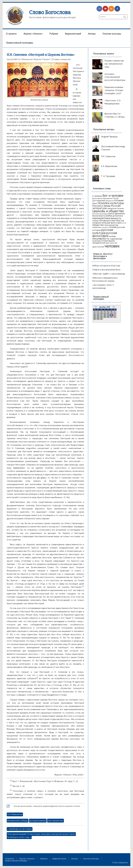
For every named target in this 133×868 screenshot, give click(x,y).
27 (111, 317)
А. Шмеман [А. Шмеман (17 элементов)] (97, 196)
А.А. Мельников (25, 59)
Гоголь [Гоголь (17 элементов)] (115, 198)
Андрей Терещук (109, 137)
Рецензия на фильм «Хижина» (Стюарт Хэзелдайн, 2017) (114, 90)
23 (98, 317)
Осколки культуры (112, 34)
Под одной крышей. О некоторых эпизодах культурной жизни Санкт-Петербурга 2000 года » (41, 836)
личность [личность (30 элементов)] (116, 218)
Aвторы (92, 34)
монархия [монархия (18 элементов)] (97, 223)
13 (111, 313)
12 (108, 313)
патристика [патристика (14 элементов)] (97, 227)
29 (95, 319)
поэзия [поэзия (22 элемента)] (113, 227)
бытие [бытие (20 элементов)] (95, 216)
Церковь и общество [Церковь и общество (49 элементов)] (108, 211)
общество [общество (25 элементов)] (98, 225)
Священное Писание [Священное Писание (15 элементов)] (115, 208)
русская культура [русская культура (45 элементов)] (103, 231)
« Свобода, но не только (20, 829)
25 (105, 317)
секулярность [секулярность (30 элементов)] (101, 239)
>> (114, 307)
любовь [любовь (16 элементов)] (95, 221)
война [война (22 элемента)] (109, 216)
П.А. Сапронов (108, 156)
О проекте (11, 34)
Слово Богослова (50, 12)
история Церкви (38, 821)
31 (101, 319)
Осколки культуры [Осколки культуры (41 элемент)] (111, 203)
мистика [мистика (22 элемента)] (116, 221)
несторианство (55, 821)
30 (98, 319)
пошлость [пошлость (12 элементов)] (105, 227)
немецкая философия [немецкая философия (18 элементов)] (112, 223)
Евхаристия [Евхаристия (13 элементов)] (110, 201)
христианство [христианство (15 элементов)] (111, 243)
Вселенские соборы (18, 821)
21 (115, 315)
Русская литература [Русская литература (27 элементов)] (106, 207)
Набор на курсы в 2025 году (106, 266)
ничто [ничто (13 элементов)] (124, 223)
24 (101, 317)
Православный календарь (20, 43)
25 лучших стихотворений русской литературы (115, 77)
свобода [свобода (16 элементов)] (112, 236)
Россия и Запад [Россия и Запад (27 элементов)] (101, 206)
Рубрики (54, 34)
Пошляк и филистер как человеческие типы (114, 64)
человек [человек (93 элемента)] (112, 246)
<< (96, 307)
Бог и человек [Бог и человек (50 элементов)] (113, 196)
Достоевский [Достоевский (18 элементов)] (99, 201)
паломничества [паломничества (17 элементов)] (111, 225)
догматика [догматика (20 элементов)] (118, 216)
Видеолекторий (73, 34)
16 (98, 315)
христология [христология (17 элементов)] (98, 247)
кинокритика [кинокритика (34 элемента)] (101, 218)
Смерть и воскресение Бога (106, 270)
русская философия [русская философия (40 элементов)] (105, 234)
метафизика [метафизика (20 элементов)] (105, 221)
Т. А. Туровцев (108, 176)
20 (111, 315)
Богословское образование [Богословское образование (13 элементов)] (102, 198)
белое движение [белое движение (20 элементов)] (116, 214)
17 (101, 315)
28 (115, 317)
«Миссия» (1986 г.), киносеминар (109, 274)
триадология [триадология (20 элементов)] (99, 243)
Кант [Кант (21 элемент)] (95, 203)
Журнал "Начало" (42, 59)
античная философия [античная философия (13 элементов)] (100, 214)
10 (101, 313)
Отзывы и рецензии (61, 59)
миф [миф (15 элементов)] (122, 221)
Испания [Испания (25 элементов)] (119, 200)
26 (108, 317)
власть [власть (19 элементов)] (102, 216)
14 (115, 313)
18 (105, 315)
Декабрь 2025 (105, 307)
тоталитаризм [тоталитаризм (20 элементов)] (108, 241)
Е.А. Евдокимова (109, 166)
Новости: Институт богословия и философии (103, 256)
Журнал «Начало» (33, 34)
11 (105, 313)
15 (95, 315)
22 (95, 317)
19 (108, 315)
